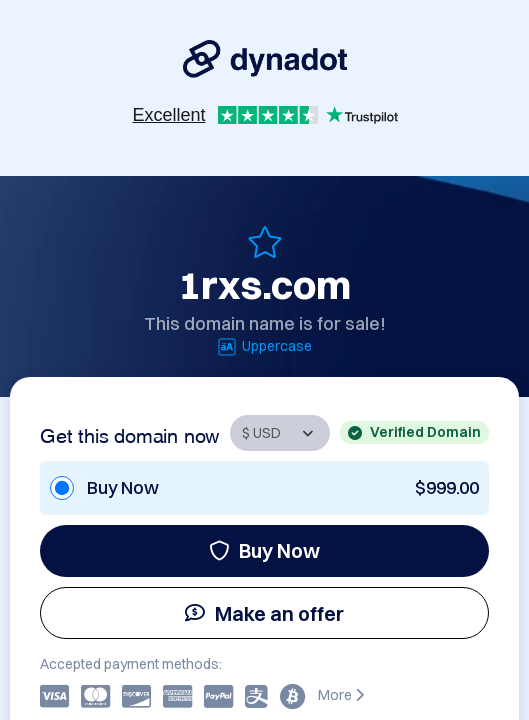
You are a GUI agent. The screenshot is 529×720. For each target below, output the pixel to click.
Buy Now (264, 550)
